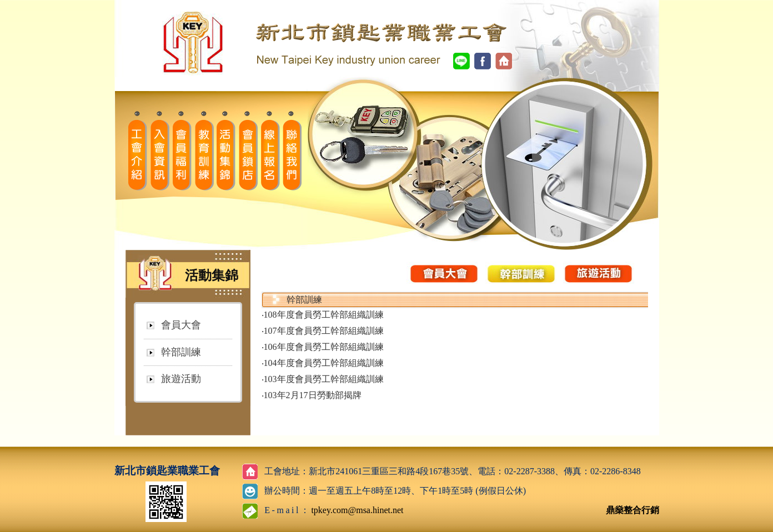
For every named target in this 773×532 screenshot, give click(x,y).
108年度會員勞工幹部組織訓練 (324, 315)
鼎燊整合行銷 (633, 510)
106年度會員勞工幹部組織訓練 (324, 347)
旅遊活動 (181, 379)
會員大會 (181, 325)
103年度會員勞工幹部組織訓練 (324, 379)
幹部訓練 (181, 352)
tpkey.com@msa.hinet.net (357, 510)
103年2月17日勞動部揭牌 (313, 395)
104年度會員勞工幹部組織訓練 (324, 363)
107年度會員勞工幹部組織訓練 (324, 331)
